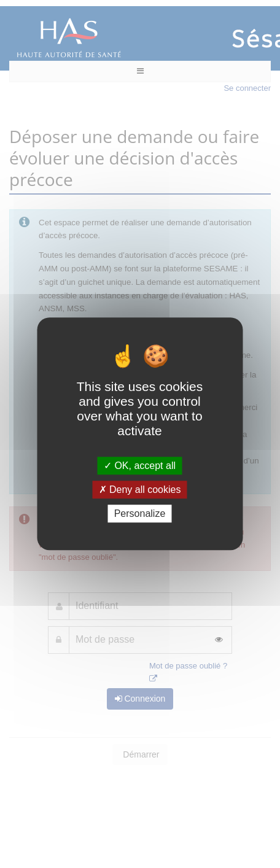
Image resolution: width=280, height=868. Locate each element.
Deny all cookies (140, 490)
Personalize (140, 514)
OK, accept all (140, 466)
